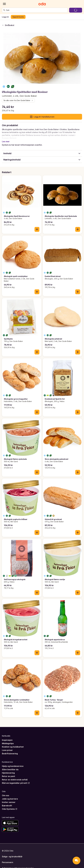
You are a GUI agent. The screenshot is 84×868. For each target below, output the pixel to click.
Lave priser (7, 747)
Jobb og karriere (10, 796)
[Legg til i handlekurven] (37, 226)
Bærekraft (7, 803)
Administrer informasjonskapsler (18, 865)
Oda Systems (10, 806)
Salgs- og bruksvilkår (12, 854)
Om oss (6, 793)
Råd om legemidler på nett (16, 780)
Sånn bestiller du (10, 767)
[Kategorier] (4, 4)
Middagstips (8, 741)
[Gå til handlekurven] (76, 10)
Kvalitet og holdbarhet (13, 744)
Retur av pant (9, 773)
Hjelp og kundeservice (13, 763)
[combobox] (36, 10)
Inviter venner (9, 799)
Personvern (8, 859)
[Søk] (4, 10)
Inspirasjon (7, 737)
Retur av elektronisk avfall (15, 777)
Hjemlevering (8, 770)
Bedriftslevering (10, 751)
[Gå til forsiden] (42, 4)
